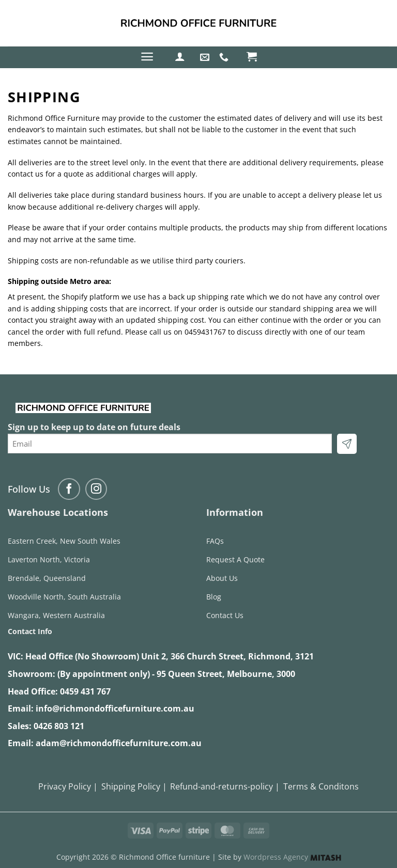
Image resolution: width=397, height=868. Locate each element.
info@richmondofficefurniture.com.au (115, 708)
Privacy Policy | (68, 786)
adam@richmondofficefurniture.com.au (119, 743)
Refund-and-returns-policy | (225, 786)
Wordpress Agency (292, 857)
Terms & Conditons (321, 786)
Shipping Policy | (134, 786)
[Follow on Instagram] (96, 489)
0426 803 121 (59, 726)
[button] (147, 57)
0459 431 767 (85, 691)
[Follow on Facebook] (69, 489)
